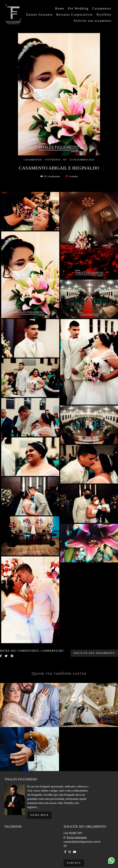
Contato (74, 863)
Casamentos (102, 8)
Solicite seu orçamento (93, 21)
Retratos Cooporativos (75, 15)
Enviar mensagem (77, 837)
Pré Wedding (78, 8)
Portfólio (104, 15)
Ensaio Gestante (39, 15)
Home (60, 8)
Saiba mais (39, 815)
